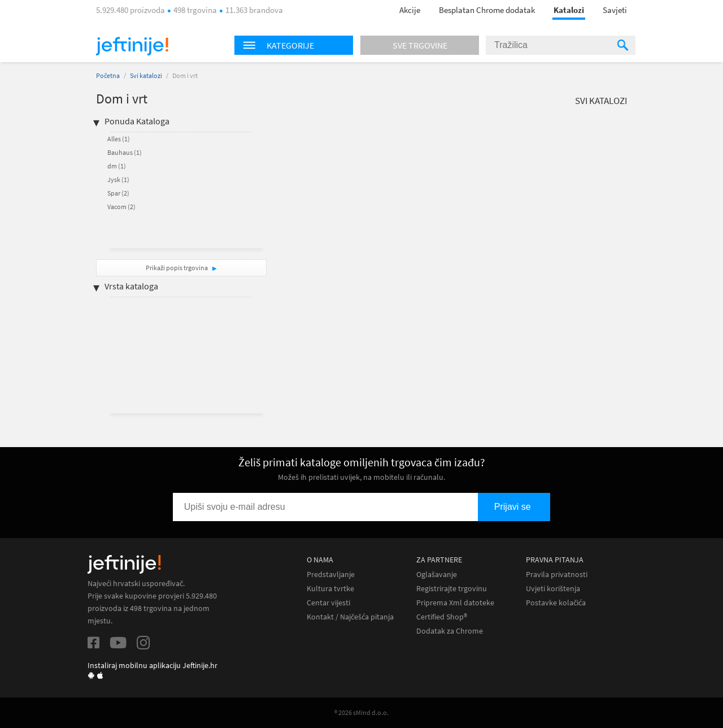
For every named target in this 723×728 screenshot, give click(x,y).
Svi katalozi (146, 75)
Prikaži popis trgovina (177, 268)
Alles (119, 139)
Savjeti (615, 10)
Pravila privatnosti (557, 575)
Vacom (121, 207)
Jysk (118, 179)
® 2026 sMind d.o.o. (361, 712)
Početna (108, 75)
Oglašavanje (437, 575)
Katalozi (569, 10)
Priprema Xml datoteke (455, 603)
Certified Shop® (442, 617)
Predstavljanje (331, 575)
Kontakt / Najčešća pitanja (350, 617)
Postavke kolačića (556, 603)
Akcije (410, 10)
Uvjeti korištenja (553, 589)
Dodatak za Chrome (450, 631)
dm (117, 166)
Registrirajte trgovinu (452, 589)
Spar (118, 193)
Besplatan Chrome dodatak (487, 10)
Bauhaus (125, 152)
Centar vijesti (328, 603)
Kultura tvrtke (330, 589)
